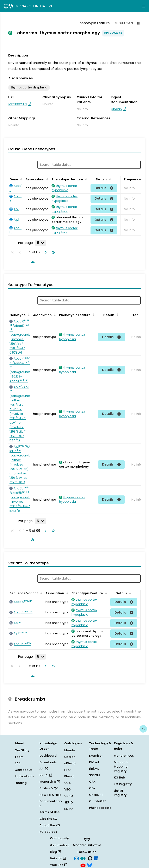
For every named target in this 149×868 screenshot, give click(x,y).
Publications (24, 776)
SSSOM (94, 775)
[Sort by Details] (110, 179)
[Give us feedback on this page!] (143, 729)
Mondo (70, 750)
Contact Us (24, 770)
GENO (69, 796)
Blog (55, 852)
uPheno (70, 763)
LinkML (94, 769)
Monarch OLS (124, 756)
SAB (18, 763)
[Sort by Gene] (21, 179)
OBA (67, 783)
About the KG (50, 825)
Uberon (70, 757)
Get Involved (60, 845)
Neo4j (46, 775)
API (44, 769)
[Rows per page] (41, 243)
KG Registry (123, 784)
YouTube (59, 865)
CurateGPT (98, 801)
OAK (92, 782)
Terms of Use (49, 812)
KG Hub (119, 777)
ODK (92, 788)
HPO (67, 770)
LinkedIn (58, 858)
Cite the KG (48, 819)
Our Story (22, 750)
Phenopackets (100, 808)
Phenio (69, 776)
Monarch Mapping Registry (121, 767)
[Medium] (83, 858)
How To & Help (51, 795)
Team (19, 757)
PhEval (94, 762)
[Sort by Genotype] (28, 315)
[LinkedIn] (96, 858)
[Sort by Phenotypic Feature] (86, 179)
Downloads (48, 762)
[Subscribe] (76, 858)
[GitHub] (90, 858)
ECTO (69, 809)
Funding (21, 783)
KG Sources (48, 832)
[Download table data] (32, 261)
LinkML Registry (120, 793)
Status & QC (49, 788)
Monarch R (49, 782)
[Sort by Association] (47, 179)
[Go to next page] (45, 252)
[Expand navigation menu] (144, 6)
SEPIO (69, 802)
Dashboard (48, 756)
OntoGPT (96, 795)
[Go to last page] (52, 252)
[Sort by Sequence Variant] (41, 593)
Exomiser (96, 756)
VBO (67, 789)
